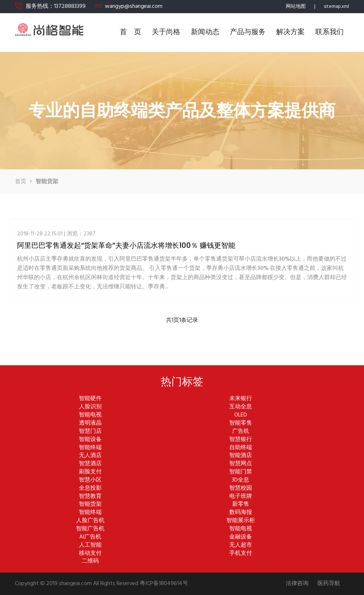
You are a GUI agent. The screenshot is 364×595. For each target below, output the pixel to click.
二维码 (90, 561)
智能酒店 (241, 456)
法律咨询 (297, 584)
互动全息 (241, 407)
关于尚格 (166, 32)
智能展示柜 (241, 521)
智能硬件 (90, 399)
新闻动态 (205, 32)
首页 (21, 182)
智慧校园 (241, 488)
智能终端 (90, 448)
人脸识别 (90, 407)
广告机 (241, 432)
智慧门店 (90, 432)
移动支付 (90, 554)
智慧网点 (241, 464)
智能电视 (90, 415)
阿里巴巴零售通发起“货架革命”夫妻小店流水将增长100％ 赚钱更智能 (126, 248)
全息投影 (90, 488)
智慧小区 (90, 480)
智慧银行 (241, 440)
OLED (241, 415)
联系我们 (330, 32)
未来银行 (241, 399)
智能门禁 (241, 472)
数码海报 (241, 513)
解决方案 (290, 32)
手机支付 (241, 554)
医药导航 (329, 584)
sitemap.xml (336, 7)
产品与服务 (248, 32)
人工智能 (90, 545)
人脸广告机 (90, 521)
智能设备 (90, 440)
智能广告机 (90, 529)
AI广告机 (90, 537)
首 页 (130, 32)
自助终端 (241, 448)
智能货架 (90, 504)
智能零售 (241, 423)
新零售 (241, 504)
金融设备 (241, 537)
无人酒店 (90, 456)
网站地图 (296, 7)
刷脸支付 (90, 472)
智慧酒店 (90, 464)
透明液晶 (90, 423)
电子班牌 (241, 497)
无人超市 (241, 545)
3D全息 (240, 480)
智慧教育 (90, 497)
